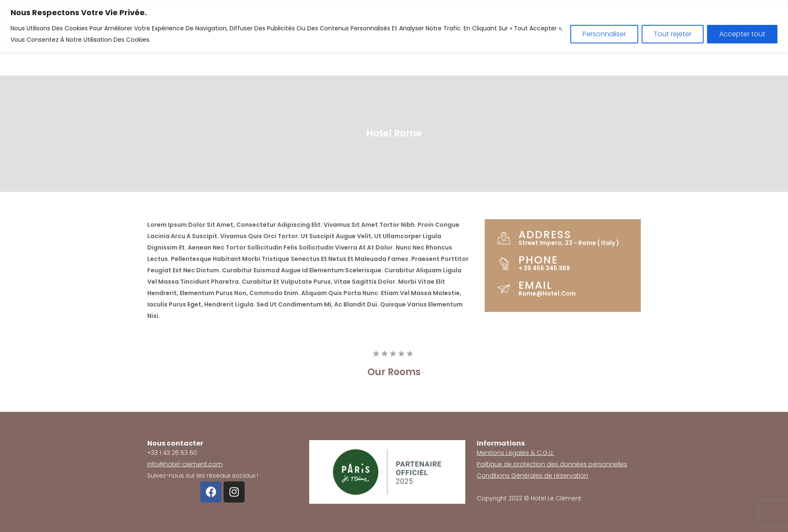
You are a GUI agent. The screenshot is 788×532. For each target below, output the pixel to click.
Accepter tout (742, 34)
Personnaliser (604, 34)
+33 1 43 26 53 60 (172, 453)
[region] (394, 26)
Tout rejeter (673, 34)
